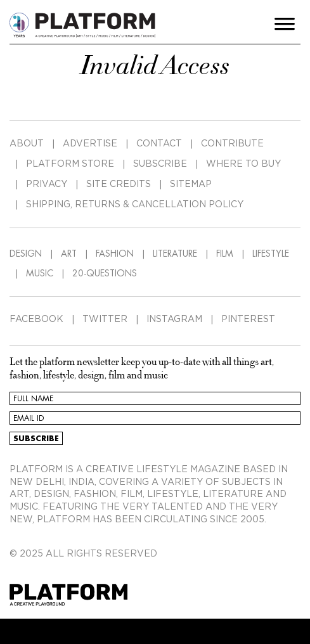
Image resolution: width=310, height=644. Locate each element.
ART (69, 254)
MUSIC (40, 273)
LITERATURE (175, 254)
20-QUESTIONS (105, 273)
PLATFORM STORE (70, 164)
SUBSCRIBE (160, 164)
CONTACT (159, 144)
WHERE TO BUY (243, 164)
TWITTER (105, 319)
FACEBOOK (36, 319)
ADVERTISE (90, 144)
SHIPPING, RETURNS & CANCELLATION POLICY (135, 205)
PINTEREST (248, 319)
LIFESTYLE (271, 254)
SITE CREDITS (119, 184)
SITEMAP (191, 184)
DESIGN (26, 254)
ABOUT (27, 144)
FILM (225, 254)
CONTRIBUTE (232, 144)
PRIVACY (47, 184)
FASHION (115, 254)
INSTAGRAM (174, 319)
